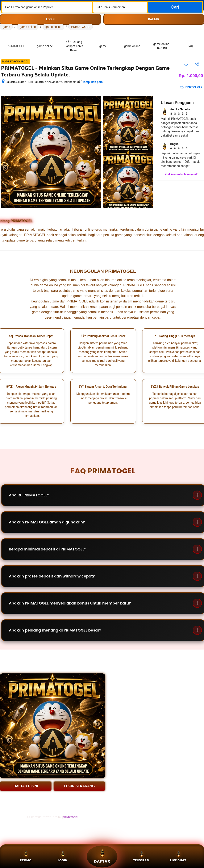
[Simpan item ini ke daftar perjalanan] (186, 64)
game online (28, 27)
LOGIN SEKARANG (79, 786)
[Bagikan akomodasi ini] (197, 64)
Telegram (141, 856)
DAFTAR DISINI (26, 786)
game (6, 27)
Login (63, 856)
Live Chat (178, 856)
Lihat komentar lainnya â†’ (181, 174)
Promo (26, 856)
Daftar (102, 856)
